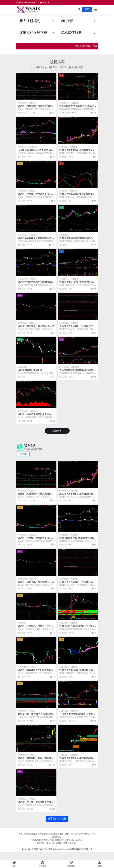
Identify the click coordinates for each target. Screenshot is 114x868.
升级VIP (45, 2)
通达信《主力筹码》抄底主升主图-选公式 (36, 627)
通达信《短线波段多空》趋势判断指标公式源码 (36, 671)
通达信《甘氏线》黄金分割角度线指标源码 (36, 803)
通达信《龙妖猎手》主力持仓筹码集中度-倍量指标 (77, 283)
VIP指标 (23, 103)
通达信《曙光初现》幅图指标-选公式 (36, 326)
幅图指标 (33, 103)
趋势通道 (23, 667)
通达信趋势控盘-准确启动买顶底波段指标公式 (77, 371)
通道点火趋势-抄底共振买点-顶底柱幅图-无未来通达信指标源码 (78, 107)
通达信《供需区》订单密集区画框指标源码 (77, 759)
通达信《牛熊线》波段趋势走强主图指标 (36, 195)
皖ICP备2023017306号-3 (81, 849)
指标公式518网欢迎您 (26, 2)
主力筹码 (65, 103)
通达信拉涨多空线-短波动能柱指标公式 (36, 283)
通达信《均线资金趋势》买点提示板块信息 (36, 415)
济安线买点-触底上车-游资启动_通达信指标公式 (36, 151)
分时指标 (65, 323)
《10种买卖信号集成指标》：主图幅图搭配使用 (77, 715)
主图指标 (75, 103)
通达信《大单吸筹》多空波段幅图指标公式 (77, 195)
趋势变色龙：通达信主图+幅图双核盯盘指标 (36, 715)
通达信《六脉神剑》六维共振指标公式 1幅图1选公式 (36, 107)
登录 (87, 10)
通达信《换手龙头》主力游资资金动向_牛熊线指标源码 (77, 151)
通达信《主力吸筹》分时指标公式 (76, 326)
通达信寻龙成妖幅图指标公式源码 (76, 238)
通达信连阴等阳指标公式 (30, 370)
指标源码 (65, 235)
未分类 (64, 191)
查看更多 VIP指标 (57, 819)
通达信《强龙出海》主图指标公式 (76, 670)
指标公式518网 (45, 849)
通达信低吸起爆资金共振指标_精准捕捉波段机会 (36, 239)
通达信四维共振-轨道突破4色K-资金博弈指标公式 (77, 627)
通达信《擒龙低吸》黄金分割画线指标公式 (36, 759)
